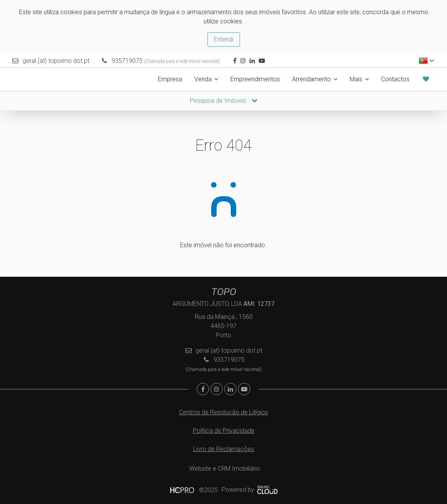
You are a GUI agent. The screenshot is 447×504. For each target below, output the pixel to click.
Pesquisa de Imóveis (224, 101)
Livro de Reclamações (224, 449)
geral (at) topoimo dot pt (56, 61)
